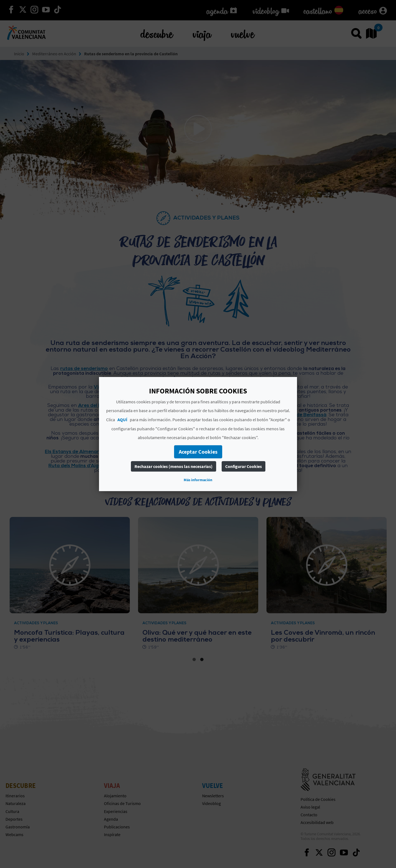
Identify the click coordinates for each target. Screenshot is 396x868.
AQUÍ (122, 420)
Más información (198, 480)
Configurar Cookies (244, 466)
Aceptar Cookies (198, 452)
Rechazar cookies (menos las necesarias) (174, 466)
